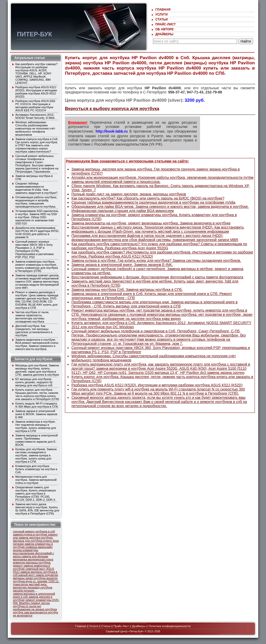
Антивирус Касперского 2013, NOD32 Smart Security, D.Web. (35, 116)
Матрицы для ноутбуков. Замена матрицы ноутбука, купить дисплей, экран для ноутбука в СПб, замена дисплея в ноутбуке (37, 370)
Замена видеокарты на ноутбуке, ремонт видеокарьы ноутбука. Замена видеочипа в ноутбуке (151, 223)
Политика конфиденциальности (170, 626)
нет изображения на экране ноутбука (35, 608)
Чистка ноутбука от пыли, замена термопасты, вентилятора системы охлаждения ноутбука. (32, 317)
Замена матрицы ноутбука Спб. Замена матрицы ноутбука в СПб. (127, 290)
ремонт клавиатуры (39, 600)
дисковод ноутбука (40, 587)
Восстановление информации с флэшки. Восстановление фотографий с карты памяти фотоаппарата (157, 277)
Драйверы (164, 34)
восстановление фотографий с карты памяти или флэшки (34, 555)
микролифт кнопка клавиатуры (33, 549)
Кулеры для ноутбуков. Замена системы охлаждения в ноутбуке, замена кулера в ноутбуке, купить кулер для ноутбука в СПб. (36, 455)
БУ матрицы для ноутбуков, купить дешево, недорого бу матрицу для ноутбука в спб (34, 382)
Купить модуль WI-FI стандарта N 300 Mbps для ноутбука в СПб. (37, 405)
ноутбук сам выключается (30, 612)
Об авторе (165, 29)
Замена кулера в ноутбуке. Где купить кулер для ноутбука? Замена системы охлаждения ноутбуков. (156, 261)
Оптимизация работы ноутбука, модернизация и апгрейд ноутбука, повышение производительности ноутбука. (36, 202)
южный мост (27, 575)
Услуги (161, 15)
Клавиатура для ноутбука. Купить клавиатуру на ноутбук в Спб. (36, 469)
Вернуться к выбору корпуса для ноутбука (112, 109)
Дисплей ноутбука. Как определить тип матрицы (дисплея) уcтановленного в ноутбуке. (34, 331)
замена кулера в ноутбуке (31, 535)
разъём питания (24, 591)
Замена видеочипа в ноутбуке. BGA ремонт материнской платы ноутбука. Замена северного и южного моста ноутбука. (37, 344)
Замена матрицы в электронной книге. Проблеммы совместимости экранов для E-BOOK (36, 440)
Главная (163, 10)
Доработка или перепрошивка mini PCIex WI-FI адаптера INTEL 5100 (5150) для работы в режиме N (37, 232)
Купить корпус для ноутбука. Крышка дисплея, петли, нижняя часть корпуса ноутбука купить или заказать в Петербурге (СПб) (37, 394)
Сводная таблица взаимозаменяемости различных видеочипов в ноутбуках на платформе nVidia (153, 202)
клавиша (32, 547)
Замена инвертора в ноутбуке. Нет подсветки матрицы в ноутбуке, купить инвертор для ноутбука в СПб (36, 426)
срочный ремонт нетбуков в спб (34, 531)
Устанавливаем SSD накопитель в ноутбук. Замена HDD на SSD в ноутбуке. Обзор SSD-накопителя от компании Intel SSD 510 (37, 217)
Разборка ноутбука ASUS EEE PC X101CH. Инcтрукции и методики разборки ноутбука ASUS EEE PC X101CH (35, 106)
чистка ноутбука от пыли (31, 605)
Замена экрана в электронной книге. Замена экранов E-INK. (122, 265)
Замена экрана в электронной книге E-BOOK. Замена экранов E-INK (36, 414)
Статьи (162, 19)
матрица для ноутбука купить (33, 541)
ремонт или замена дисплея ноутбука (35, 536)
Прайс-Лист (165, 24)
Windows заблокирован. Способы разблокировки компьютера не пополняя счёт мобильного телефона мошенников (35, 128)
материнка (20, 559)
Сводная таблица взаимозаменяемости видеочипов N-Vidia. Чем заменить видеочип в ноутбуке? (36, 188)
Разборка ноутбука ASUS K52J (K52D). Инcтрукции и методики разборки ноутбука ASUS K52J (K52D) (36, 92)
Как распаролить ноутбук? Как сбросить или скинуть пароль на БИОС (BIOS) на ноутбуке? (148, 198)
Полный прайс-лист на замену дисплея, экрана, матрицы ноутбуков (129, 194)
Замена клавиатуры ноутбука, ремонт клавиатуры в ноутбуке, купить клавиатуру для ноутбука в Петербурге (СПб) (37, 266)
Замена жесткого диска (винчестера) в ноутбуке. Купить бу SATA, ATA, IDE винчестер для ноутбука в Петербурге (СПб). (37, 509)
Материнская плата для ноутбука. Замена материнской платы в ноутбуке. (36, 480)
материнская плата (41, 559)
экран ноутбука (36, 578)
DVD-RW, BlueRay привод (36, 601)
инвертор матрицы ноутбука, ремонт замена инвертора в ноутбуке (32, 566)
